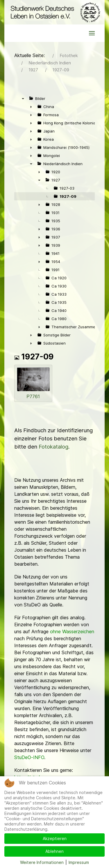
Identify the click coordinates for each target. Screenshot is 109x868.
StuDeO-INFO (29, 757)
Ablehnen (54, 851)
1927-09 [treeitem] (68, 196)
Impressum (79, 862)
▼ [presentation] (23, 98)
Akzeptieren (55, 838)
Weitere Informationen (42, 862)
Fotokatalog (53, 447)
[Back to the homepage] (54, 12)
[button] (92, 33)
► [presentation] (31, 107)
